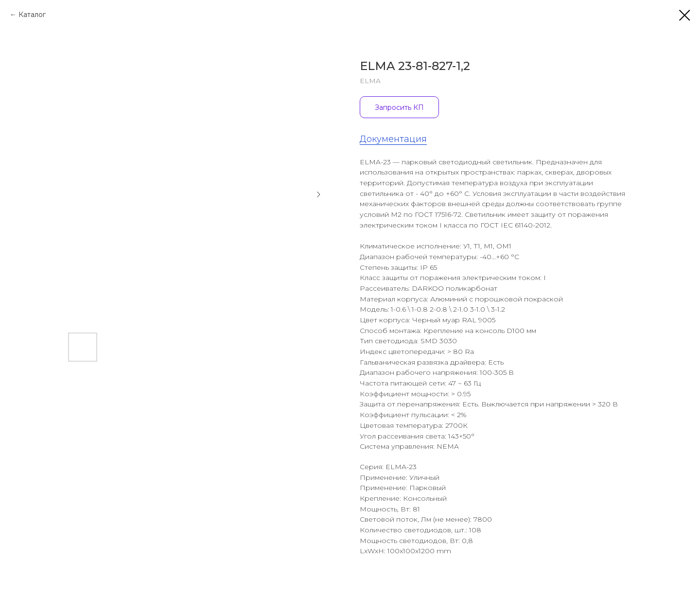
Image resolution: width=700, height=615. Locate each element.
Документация (393, 139)
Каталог (32, 15)
